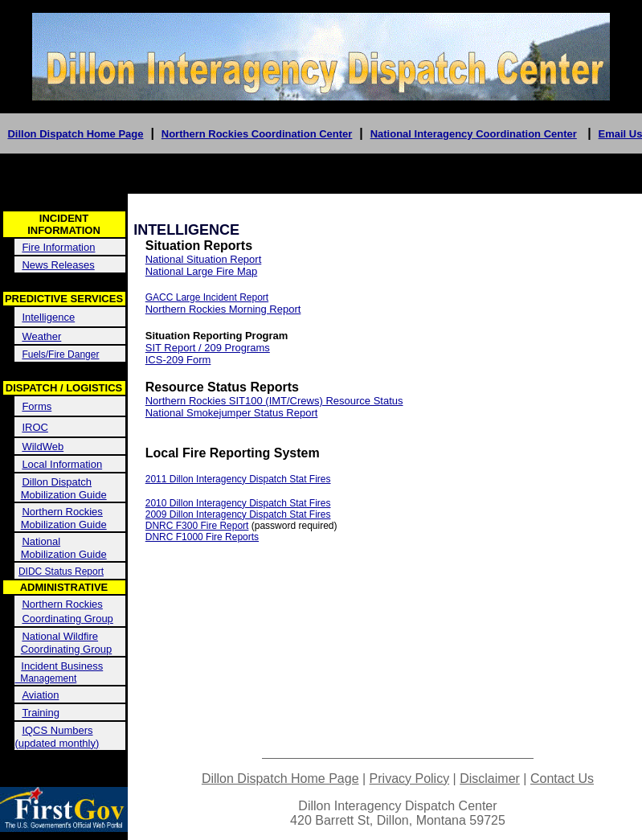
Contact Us (562, 779)
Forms (37, 406)
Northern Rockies (62, 512)
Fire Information (58, 247)
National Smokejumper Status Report (232, 413)
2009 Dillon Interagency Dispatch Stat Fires (238, 514)
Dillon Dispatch (57, 482)
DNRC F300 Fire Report (197, 526)
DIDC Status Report (61, 572)
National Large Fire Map (201, 271)
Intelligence (48, 317)
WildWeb (43, 447)
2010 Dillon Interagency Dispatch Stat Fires (238, 503)
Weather (41, 336)
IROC (35, 427)
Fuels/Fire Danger (60, 354)
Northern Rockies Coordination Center (257, 134)
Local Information (62, 464)
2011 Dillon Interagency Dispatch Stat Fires (238, 479)
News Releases (58, 265)
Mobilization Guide (64, 495)
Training (40, 713)
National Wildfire (60, 636)
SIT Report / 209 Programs (208, 348)
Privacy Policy (410, 779)
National (41, 541)
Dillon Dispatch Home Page (75, 134)
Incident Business (62, 666)
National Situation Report (204, 259)
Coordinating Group (67, 619)
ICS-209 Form (178, 360)
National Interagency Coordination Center (474, 134)
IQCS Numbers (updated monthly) (57, 737)
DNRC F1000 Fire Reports (202, 537)
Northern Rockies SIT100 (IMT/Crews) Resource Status (274, 401)
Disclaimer (490, 779)
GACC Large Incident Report (207, 297)
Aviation (40, 695)
